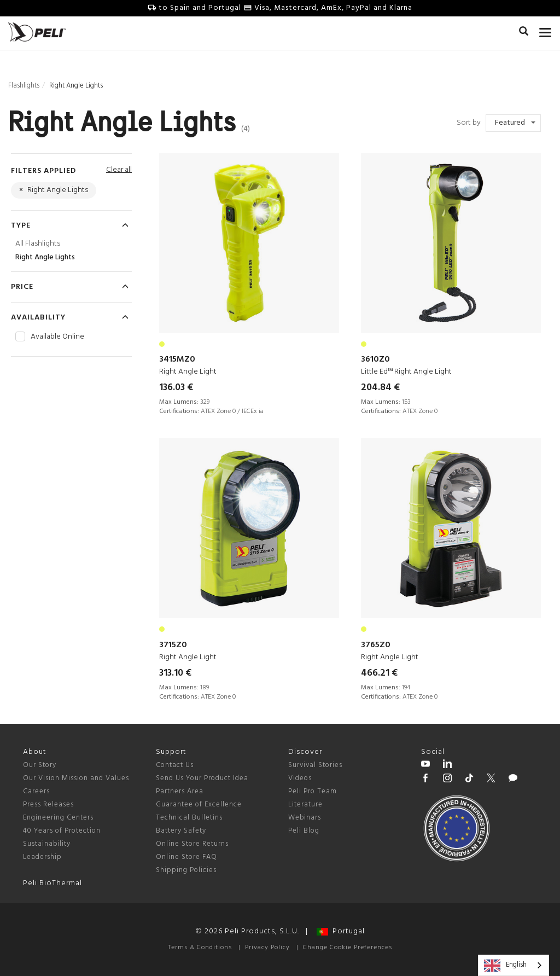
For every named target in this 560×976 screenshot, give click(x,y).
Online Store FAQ (186, 857)
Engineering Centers (58, 818)
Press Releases (48, 804)
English (505, 966)
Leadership (42, 857)
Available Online (57, 337)
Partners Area (180, 791)
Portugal (341, 931)
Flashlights (24, 86)
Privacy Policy (267, 948)
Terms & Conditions (200, 948)
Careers (36, 791)
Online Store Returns (192, 844)
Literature (305, 804)
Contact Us (175, 765)
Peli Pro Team (313, 791)
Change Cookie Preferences (348, 948)
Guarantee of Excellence (199, 804)
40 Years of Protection (62, 831)
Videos (300, 778)
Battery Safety (181, 831)
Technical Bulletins (189, 818)
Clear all (119, 170)
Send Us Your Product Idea (202, 778)
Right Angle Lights (45, 257)
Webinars (305, 818)
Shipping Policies (186, 870)
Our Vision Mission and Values (76, 778)
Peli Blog (304, 831)
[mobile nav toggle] (546, 30)
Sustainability (47, 844)
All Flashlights (38, 244)
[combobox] (514, 965)
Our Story (40, 765)
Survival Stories (315, 765)
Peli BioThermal (52, 883)
